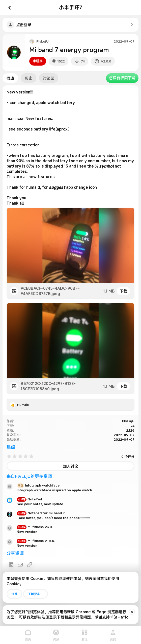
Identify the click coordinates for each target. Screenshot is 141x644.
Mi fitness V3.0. (35, 527)
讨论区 (49, 78)
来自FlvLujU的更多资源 (29, 476)
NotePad (29, 499)
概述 (10, 78)
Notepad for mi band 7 (41, 513)
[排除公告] (132, 612)
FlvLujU (43, 41)
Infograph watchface (38, 485)
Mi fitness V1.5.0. (36, 541)
